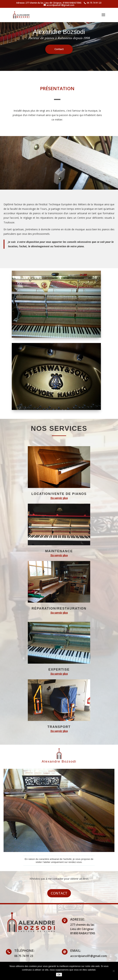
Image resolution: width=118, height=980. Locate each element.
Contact (59, 893)
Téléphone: (24, 951)
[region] (59, 35)
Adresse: (78, 919)
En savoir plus (59, 498)
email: (76, 951)
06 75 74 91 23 (94, 3)
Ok (59, 975)
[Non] (114, 971)
